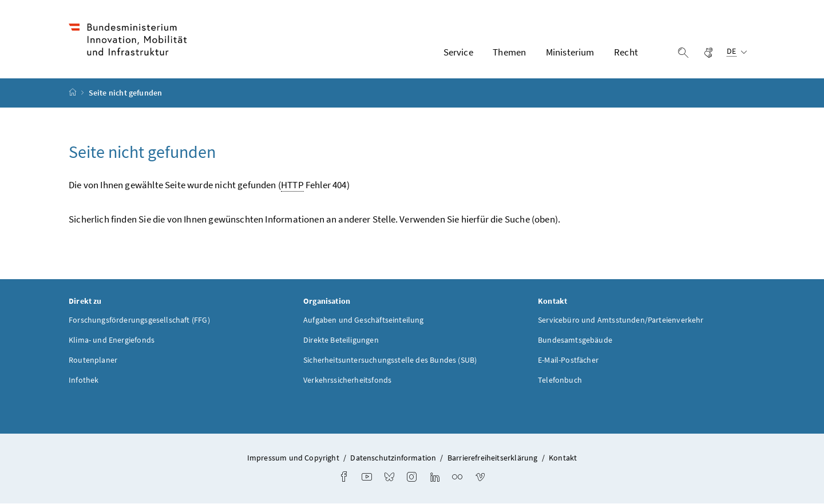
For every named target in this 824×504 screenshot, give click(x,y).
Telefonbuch (560, 380)
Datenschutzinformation (393, 458)
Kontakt (563, 458)
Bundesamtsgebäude (575, 340)
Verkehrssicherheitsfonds (347, 380)
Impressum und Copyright (293, 458)
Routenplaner (93, 360)
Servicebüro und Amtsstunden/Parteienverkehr (621, 320)
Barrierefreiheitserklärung (493, 458)
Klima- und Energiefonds (112, 340)
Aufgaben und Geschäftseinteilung (364, 320)
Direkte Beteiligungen (341, 340)
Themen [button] (509, 52)
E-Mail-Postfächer (568, 360)
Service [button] (458, 52)
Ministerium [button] (570, 52)
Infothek (84, 380)
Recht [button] (626, 52)
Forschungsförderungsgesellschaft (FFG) (139, 320)
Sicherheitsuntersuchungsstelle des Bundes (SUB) (390, 360)
